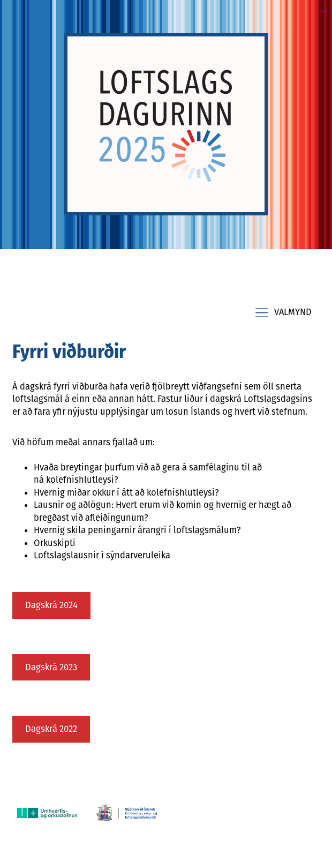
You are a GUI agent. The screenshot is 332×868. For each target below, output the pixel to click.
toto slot (326, 12)
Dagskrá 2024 (51, 605)
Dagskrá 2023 (51, 667)
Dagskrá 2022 (51, 729)
